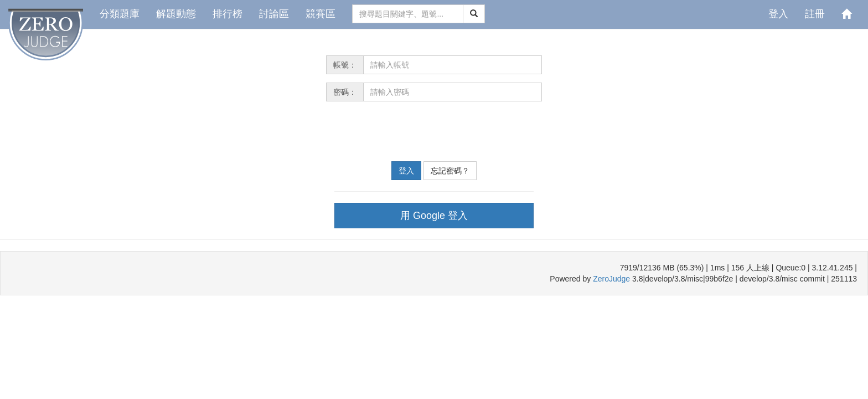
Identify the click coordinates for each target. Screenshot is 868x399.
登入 (778, 14)
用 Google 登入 (434, 216)
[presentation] (410, 131)
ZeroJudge (611, 279)
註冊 (815, 14)
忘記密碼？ (450, 171)
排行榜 (228, 14)
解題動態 (176, 14)
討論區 (274, 14)
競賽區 (321, 14)
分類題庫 (120, 14)
